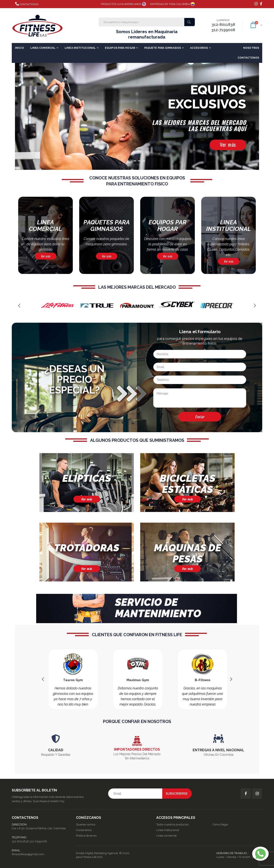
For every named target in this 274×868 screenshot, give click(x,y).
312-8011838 (20, 841)
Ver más (228, 144)
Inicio (19, 48)
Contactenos (27, 4)
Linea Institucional (80, 48)
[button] (256, 25)
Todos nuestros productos (172, 824)
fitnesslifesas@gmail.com (28, 854)
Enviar (200, 417)
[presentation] (19, 306)
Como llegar (220, 824)
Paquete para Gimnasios (163, 48)
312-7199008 (38, 841)
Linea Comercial (43, 48)
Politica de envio (86, 836)
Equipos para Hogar (120, 48)
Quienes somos (86, 824)
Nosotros (251, 48)
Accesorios (199, 48)
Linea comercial (166, 836)
